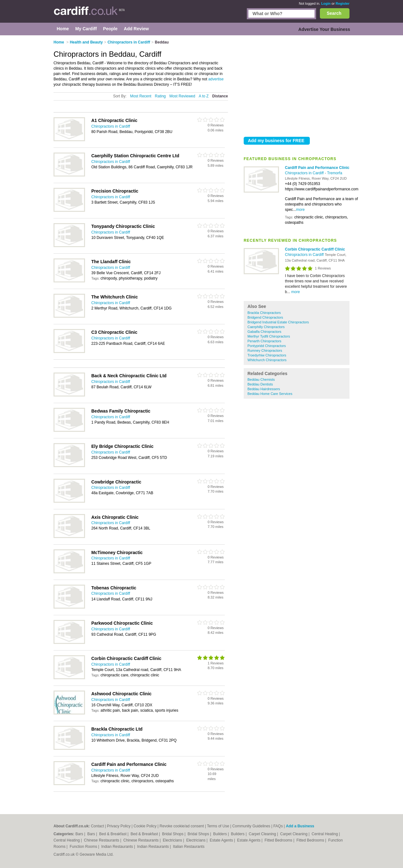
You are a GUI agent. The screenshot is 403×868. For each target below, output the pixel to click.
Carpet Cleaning (263, 834)
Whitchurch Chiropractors (267, 360)
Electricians (173, 840)
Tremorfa (335, 173)
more (300, 210)
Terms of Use (218, 826)
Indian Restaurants (118, 847)
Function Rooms (84, 847)
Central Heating (325, 834)
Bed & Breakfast (113, 834)
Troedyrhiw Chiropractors (267, 355)
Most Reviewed (182, 96)
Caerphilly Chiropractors (266, 327)
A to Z (204, 96)
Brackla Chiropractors (264, 313)
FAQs (278, 826)
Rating (160, 96)
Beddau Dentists (260, 384)
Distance (220, 96)
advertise (216, 79)
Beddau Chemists (261, 379)
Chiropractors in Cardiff (305, 173)
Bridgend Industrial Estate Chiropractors (278, 322)
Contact (97, 826)
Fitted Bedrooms (279, 840)
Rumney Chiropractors (265, 350)
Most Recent (141, 96)
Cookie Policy (145, 826)
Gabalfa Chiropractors (264, 332)
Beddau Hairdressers (264, 389)
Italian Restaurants (189, 847)
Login (326, 3)
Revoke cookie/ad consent (182, 826)
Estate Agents (222, 840)
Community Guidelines (251, 826)
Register (343, 3)
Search (334, 13)
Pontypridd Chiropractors (267, 346)
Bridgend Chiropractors (265, 317)
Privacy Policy (119, 826)
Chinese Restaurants (102, 840)
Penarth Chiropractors (264, 341)
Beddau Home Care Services (270, 394)
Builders (221, 834)
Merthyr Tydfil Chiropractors (269, 336)
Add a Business (300, 826)
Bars (80, 834)
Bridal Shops (173, 834)
